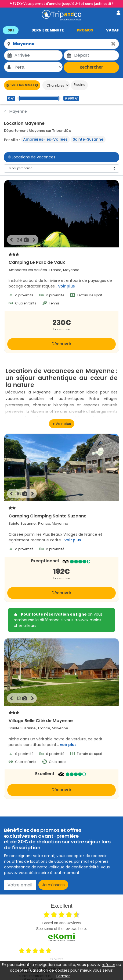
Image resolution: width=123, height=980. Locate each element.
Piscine (79, 85)
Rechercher (91, 67)
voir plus (67, 286)
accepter (19, 970)
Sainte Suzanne (22, 523)
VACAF (113, 30)
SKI (11, 30)
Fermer (63, 976)
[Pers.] (38, 67)
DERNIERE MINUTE (48, 30)
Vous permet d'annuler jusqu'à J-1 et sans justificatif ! (63, 4)
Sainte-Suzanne (88, 139)
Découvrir (61, 344)
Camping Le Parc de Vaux (61, 258)
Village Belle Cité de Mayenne (61, 717)
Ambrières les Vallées (28, 270)
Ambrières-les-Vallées (45, 139)
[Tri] (61, 168)
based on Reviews (61, 923)
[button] (61, 30)
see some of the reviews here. (61, 929)
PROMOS (85, 30)
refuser (108, 965)
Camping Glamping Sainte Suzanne (61, 512)
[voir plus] (62, 424)
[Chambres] (56, 85)
